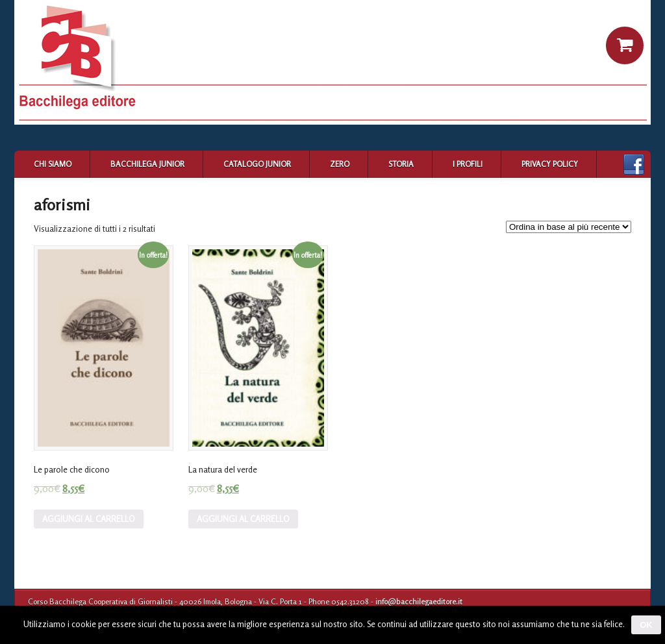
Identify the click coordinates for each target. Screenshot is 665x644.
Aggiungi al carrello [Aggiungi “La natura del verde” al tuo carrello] (243, 519)
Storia (401, 164)
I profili (468, 164)
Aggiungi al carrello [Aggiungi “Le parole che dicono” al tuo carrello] (89, 519)
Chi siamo (53, 164)
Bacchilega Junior (147, 164)
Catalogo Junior (257, 164)
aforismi (62, 205)
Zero (340, 164)
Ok (646, 625)
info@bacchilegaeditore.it (419, 601)
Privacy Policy (550, 164)
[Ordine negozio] (569, 227)
